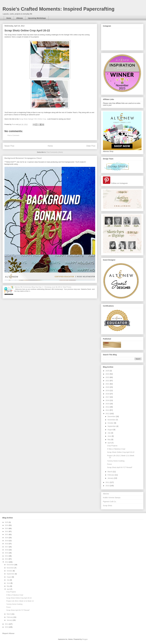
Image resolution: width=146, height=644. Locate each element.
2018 (108, 394)
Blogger (85, 639)
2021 (108, 384)
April (109, 443)
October (111, 423)
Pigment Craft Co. (110, 502)
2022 (108, 381)
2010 (108, 486)
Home (9, 18)
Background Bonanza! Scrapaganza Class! (23, 158)
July (109, 433)
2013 (108, 410)
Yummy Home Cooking (116, 461)
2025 (108, 371)
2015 (108, 404)
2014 (108, 407)
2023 (108, 377)
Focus (109, 464)
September (112, 426)
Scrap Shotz (108, 506)
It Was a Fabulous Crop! (116, 449)
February (111, 475)
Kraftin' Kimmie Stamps (112, 498)
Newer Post (9, 146)
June (110, 436)
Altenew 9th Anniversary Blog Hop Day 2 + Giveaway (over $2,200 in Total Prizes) (43, 287)
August (110, 430)
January (111, 478)
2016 (108, 400)
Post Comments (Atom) (55, 152)
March (110, 472)
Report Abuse (8, 633)
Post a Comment (13, 135)
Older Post (91, 146)
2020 (108, 387)
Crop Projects (112, 446)
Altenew (20, 18)
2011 (108, 482)
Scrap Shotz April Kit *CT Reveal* (120, 467)
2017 (108, 397)
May (109, 440)
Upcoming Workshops (37, 18)
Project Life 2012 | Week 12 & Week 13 (20, 601)
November (112, 420)
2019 (108, 391)
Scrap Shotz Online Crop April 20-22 (121, 452)
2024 (108, 374)
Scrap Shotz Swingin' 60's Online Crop (33, 119)
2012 (108, 414)
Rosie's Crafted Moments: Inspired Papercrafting (58, 9)
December (112, 416)
